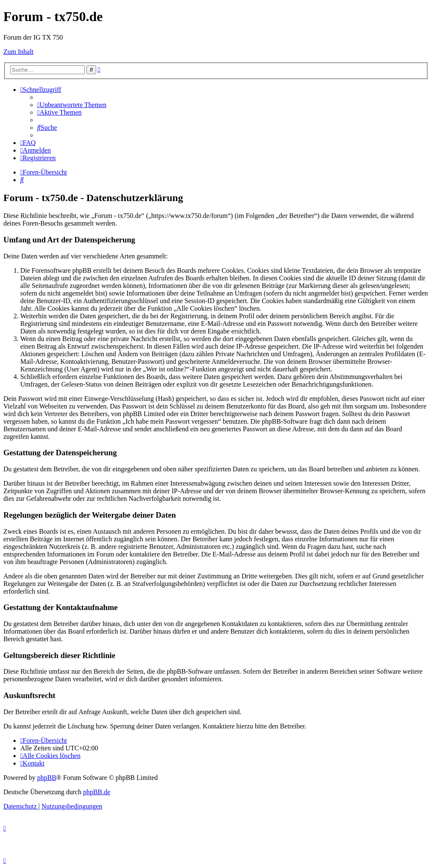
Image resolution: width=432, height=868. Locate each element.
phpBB (47, 778)
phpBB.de (97, 792)
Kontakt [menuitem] (32, 763)
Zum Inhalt (19, 52)
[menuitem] (72, 105)
